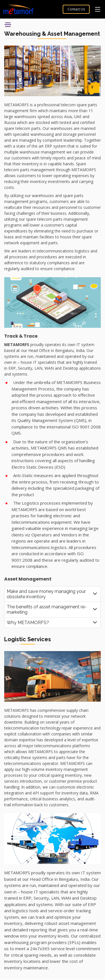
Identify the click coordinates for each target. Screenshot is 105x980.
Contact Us (76, 9)
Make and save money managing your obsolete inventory (46, 594)
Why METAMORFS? (28, 623)
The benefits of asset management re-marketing (47, 609)
